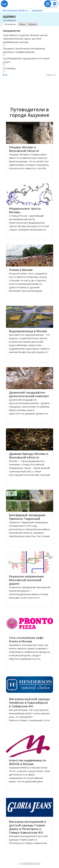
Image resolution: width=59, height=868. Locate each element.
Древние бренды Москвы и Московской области (29, 456)
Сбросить (51, 75)
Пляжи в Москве (21, 270)
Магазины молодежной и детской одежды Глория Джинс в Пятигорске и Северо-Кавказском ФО (28, 827)
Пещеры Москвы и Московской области (24, 149)
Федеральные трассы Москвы (25, 210)
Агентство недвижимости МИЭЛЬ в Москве (28, 762)
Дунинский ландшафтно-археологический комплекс (29, 394)
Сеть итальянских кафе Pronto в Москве (26, 639)
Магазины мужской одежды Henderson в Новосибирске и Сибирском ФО (29, 703)
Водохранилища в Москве (28, 331)
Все (5, 75)
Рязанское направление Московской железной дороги (26, 580)
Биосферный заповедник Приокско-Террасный (27, 517)
